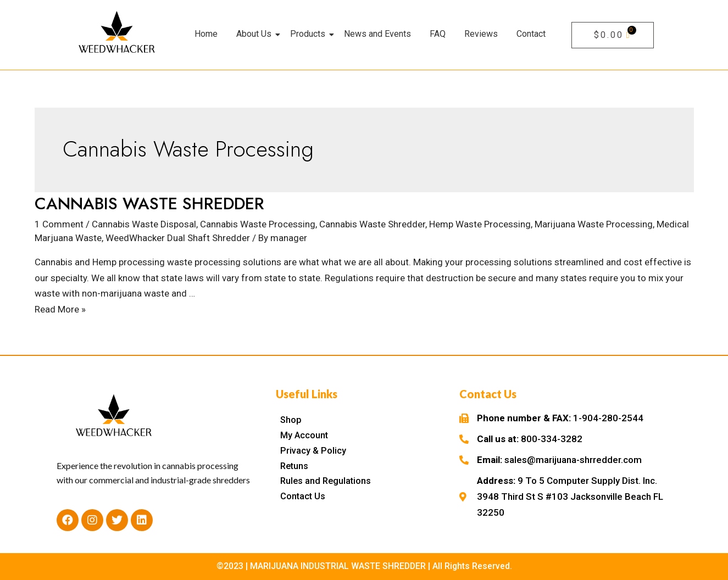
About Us (256, 34)
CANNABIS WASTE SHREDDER (149, 203)
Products (310, 34)
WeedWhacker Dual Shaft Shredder (178, 238)
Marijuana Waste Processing (594, 224)
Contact (531, 34)
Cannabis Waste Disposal (144, 224)
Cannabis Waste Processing (258, 224)
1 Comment (59, 224)
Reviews (481, 34)
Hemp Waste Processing (480, 224)
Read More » (60, 309)
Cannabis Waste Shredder (372, 224)
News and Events (377, 34)
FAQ (438, 34)
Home (206, 34)
